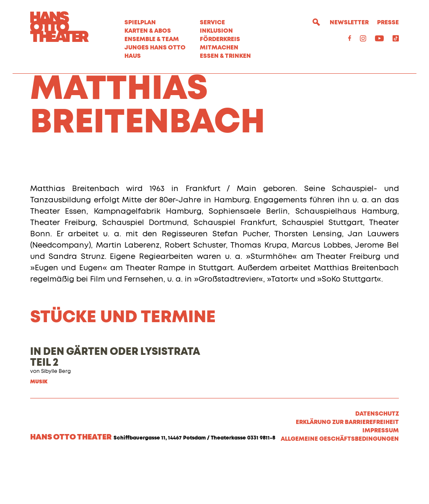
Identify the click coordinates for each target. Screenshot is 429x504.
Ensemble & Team (152, 39)
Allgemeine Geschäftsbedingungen (340, 484)
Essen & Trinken (225, 56)
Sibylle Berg (56, 416)
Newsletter (349, 23)
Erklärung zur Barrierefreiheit (347, 467)
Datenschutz (377, 459)
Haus (133, 56)
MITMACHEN (219, 48)
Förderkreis (220, 39)
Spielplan (140, 23)
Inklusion (216, 31)
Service (212, 23)
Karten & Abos (148, 31)
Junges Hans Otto (155, 48)
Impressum (381, 476)
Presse (388, 23)
